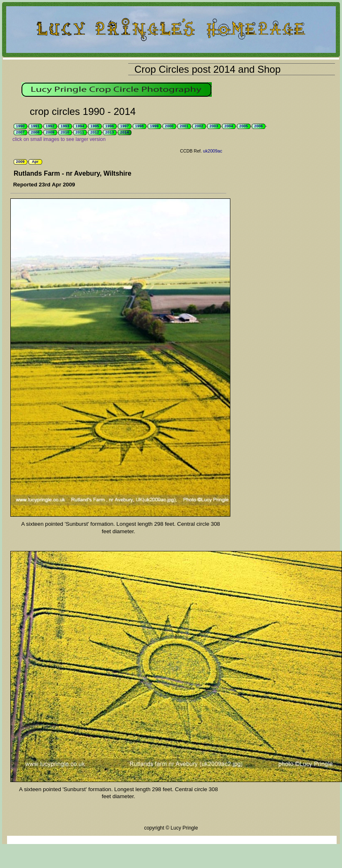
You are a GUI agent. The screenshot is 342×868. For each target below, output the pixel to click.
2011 (80, 132)
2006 (259, 126)
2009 (50, 132)
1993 (65, 126)
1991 (35, 126)
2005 (244, 126)
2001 (184, 126)
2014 (125, 132)
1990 (20, 126)
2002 (199, 126)
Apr (35, 162)
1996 (110, 126)
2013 (110, 132)
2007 (20, 132)
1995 (95, 126)
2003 (214, 126)
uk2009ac (213, 151)
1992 (50, 126)
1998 (140, 126)
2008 (35, 132)
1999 (154, 126)
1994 (80, 126)
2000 (169, 126)
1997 (125, 126)
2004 (229, 126)
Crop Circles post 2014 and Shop (208, 69)
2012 (95, 132)
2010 (65, 132)
